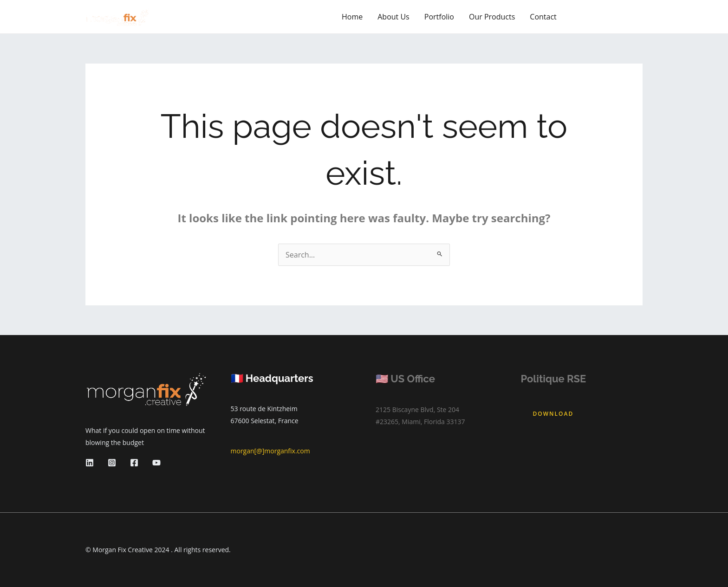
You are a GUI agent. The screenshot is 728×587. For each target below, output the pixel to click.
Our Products (492, 17)
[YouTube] (156, 463)
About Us (393, 17)
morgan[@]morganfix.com (270, 451)
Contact (543, 17)
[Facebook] (134, 463)
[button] (608, 17)
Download (553, 414)
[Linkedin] (90, 463)
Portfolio (439, 17)
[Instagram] (112, 463)
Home (352, 17)
